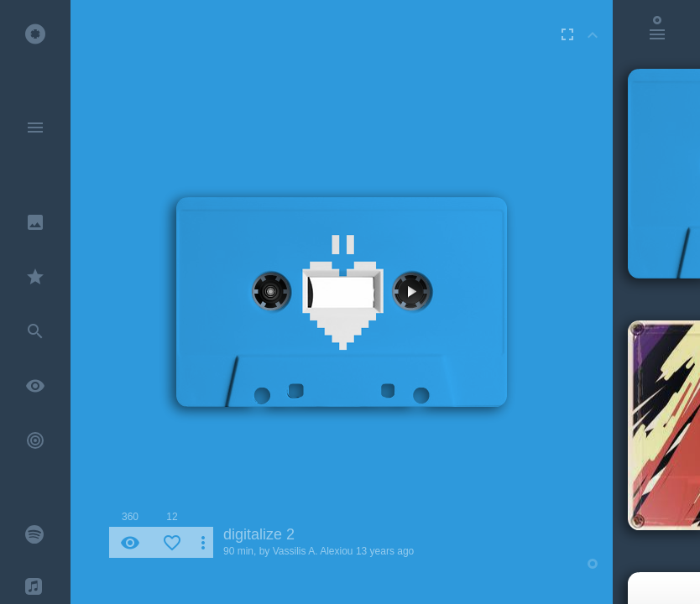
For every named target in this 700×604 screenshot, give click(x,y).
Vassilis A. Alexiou (313, 551)
